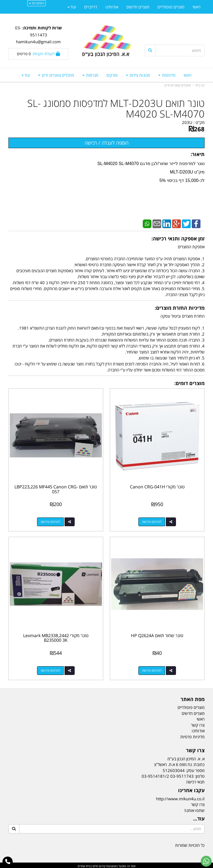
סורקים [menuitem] (112, 75)
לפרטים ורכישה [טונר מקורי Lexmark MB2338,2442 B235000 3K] (50, 669)
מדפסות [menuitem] (167, 75)
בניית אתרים (85, 865)
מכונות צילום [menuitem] (138, 75)
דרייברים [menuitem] (91, 7)
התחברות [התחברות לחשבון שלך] (36, 3)
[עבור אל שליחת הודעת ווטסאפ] (206, 861)
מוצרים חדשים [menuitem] (138, 7)
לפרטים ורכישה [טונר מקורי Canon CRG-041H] (152, 521)
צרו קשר (198, 803)
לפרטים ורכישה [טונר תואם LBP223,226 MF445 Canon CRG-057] (50, 521)
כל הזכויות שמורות (190, 844)
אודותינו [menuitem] (112, 7)
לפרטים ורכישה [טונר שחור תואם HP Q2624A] (152, 669)
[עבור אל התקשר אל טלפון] (8, 862)
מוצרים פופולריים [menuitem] (171, 7)
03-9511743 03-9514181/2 (168, 775)
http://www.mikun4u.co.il (180, 797)
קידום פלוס (99, 865)
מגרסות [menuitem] (90, 75)
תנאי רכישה (195, 780)
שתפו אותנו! (194, 809)
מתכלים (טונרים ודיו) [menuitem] (56, 75)
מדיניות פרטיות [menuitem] (192, 735)
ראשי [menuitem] (188, 75)
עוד (26, 75)
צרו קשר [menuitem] (198, 724)
